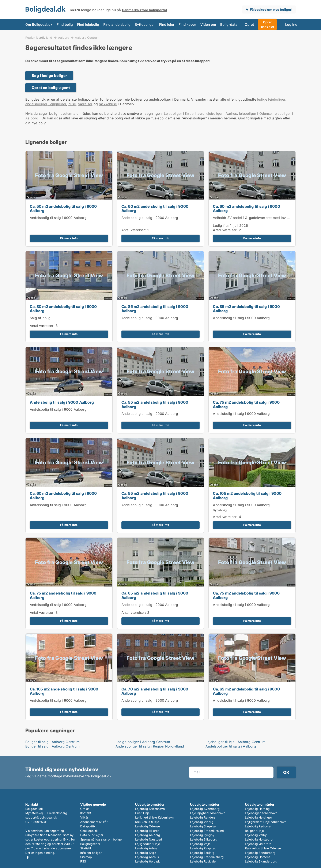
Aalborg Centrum (87, 38)
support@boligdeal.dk (41, 817)
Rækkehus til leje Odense (263, 848)
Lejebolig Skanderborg (261, 861)
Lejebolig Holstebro (259, 839)
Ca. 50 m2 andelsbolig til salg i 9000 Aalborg (63, 209)
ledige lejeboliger (271, 99)
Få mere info (69, 238)
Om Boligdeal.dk (39, 25)
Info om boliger (91, 853)
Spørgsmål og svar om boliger (102, 839)
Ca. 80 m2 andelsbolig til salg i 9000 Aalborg (63, 309)
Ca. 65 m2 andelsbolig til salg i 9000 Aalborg (155, 595)
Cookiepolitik (89, 831)
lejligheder (57, 104)
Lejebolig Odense (148, 826)
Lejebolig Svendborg (205, 809)
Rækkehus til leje (147, 822)
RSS (83, 861)
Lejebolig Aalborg (148, 835)
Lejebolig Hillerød (147, 831)
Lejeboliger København (261, 813)
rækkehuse (108, 104)
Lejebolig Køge (146, 853)
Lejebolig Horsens (258, 857)
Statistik (86, 848)
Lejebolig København (150, 809)
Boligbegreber (90, 844)
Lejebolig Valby (256, 835)
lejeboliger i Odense (255, 113)
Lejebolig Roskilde (203, 861)
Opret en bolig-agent (51, 88)
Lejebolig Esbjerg (202, 853)
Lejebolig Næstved (149, 839)
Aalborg (64, 37)
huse (72, 104)
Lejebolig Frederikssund (207, 831)
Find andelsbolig (117, 25)
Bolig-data (229, 25)
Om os (85, 809)
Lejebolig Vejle (200, 844)
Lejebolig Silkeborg (204, 839)
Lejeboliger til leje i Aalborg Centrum (235, 742)
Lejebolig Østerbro (258, 844)
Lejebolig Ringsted (203, 848)
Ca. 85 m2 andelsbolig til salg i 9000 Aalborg (155, 309)
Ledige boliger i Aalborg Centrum (143, 742)
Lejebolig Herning (257, 809)
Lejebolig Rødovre (258, 826)
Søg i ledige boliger (49, 76)
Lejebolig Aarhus (147, 857)
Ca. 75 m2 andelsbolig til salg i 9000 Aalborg (246, 405)
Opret (249, 25)
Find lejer (167, 25)
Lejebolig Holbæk (148, 861)
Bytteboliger (145, 25)
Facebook (28, 858)
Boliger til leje (254, 831)
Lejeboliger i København (184, 113)
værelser (85, 104)
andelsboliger (36, 104)
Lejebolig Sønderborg (260, 853)
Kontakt (86, 813)
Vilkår (84, 817)
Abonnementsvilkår (94, 822)
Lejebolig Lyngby (202, 835)
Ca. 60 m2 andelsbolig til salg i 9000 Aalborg (155, 209)
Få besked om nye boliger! (271, 10)
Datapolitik (88, 826)
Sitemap (86, 857)
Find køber (187, 25)
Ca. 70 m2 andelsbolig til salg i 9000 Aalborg (155, 691)
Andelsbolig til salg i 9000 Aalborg (58, 218)
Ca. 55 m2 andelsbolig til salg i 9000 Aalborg (155, 405)
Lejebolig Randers (203, 817)
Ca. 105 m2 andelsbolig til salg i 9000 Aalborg (247, 496)
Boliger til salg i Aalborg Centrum (52, 742)
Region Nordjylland (39, 37)
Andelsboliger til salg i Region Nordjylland (150, 746)
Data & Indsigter (92, 835)
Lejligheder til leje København (266, 822)
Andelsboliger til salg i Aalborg (231, 746)
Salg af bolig (40, 318)
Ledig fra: (221, 226)
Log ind (291, 25)
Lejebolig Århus (146, 848)
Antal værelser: (134, 230)
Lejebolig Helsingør (258, 817)
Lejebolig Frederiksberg (207, 857)
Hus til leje (142, 813)
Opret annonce (267, 24)
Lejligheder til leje (148, 844)
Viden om (208, 25)
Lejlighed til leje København (154, 817)
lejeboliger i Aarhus (221, 113)
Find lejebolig (88, 25)
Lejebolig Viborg (202, 822)
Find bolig (65, 25)
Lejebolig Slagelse (203, 826)
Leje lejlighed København (208, 813)
